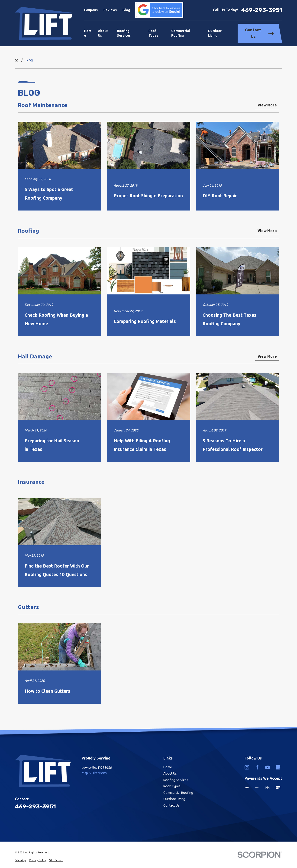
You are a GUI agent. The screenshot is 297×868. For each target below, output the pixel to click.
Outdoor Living (174, 799)
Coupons (91, 10)
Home (168, 767)
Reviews (110, 10)
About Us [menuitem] (103, 33)
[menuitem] (20, 860)
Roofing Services (176, 780)
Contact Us (259, 33)
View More (267, 105)
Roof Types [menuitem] (153, 33)
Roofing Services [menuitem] (124, 33)
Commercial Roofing (178, 793)
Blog (126, 10)
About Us (170, 773)
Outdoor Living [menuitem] (215, 33)
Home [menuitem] (88, 33)
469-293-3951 (262, 10)
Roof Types (172, 786)
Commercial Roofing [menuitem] (181, 33)
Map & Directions (94, 773)
